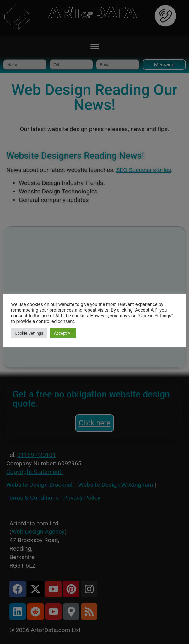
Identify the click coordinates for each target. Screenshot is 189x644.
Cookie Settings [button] (29, 333)
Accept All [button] (63, 333)
